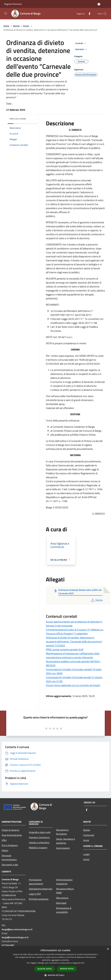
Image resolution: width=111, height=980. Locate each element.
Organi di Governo (10, 830)
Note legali (61, 903)
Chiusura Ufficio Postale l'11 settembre (67, 634)
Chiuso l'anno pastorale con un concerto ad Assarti (73, 685)
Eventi (86, 859)
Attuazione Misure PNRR (65, 891)
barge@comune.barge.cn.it (15, 937)
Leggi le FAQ (35, 894)
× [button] (108, 949)
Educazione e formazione (62, 832)
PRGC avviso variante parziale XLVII (65, 649)
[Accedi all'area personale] (99, 4)
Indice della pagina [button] (18, 119)
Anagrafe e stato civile (40, 832)
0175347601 (8, 945)
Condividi (81, 43)
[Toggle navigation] (6, 13)
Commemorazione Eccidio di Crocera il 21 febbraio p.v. (75, 630)
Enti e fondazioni (10, 845)
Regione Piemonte (13, 4)
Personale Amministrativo (9, 857)
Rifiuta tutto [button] (67, 969)
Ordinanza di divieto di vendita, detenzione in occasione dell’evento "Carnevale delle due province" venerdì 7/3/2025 (74, 642)
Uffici (4, 840)
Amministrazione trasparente (64, 882)
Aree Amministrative (12, 835)
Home (6, 26)
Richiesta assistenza (39, 899)
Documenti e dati (10, 865)
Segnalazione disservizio (41, 889)
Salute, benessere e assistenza (65, 841)
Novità (16, 26)
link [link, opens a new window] (83, 963)
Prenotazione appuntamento (36, 882)
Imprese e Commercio (39, 837)
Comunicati (89, 835)
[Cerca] (105, 14)
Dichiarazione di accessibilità (64, 910)
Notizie (87, 830)
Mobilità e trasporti (38, 848)
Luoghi (87, 854)
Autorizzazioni (63, 848)
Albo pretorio (62, 898)
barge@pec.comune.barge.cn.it (17, 929)
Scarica (96, 600)
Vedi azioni (82, 49)
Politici (5, 850)
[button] (55, 975)
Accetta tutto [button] (45, 969)
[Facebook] (88, 14)
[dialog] (55, 963)
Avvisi (26, 26)
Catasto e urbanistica (39, 842)
